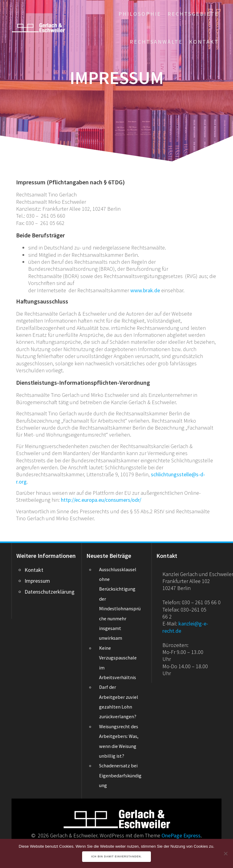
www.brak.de (145, 290)
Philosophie (140, 14)
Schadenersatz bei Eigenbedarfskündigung (120, 775)
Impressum (37, 581)
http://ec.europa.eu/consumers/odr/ (101, 500)
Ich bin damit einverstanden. (116, 856)
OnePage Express (181, 835)
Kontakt (204, 42)
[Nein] (225, 853)
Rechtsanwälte (156, 42)
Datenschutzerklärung (50, 592)
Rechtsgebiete (193, 14)
